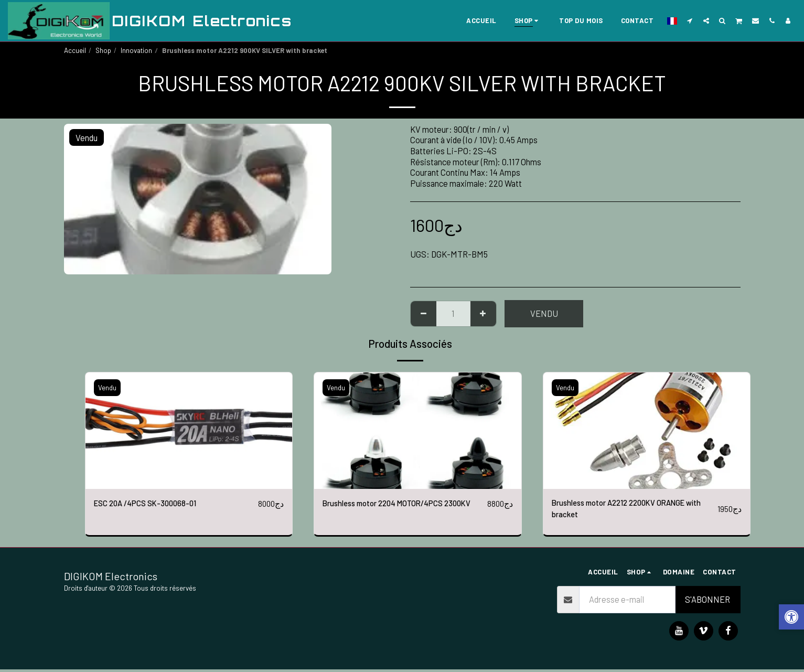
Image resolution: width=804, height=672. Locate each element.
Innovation (136, 50)
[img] (189, 431)
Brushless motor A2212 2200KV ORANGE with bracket (628, 510)
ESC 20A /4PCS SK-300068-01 (151, 504)
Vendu (544, 313)
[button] (690, 20)
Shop (103, 50)
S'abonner (707, 602)
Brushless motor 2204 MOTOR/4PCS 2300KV (391, 510)
